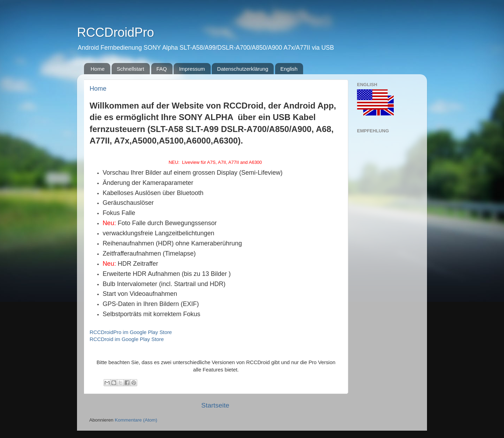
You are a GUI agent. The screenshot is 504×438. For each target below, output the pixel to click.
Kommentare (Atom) (136, 420)
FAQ (162, 69)
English (289, 69)
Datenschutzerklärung (243, 69)
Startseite (215, 405)
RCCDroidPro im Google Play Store (131, 332)
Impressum (192, 69)
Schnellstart (131, 69)
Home (98, 69)
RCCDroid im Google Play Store (127, 339)
